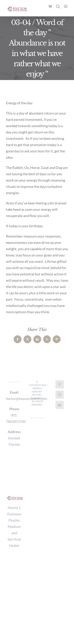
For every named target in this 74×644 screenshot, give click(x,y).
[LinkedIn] (60, 405)
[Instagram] (60, 395)
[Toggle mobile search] (58, 6)
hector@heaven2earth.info (14, 399)
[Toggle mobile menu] (66, 6)
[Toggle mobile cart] (50, 6)
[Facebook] (60, 384)
